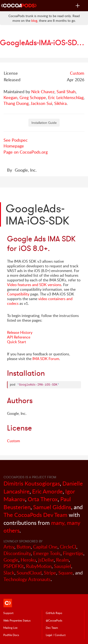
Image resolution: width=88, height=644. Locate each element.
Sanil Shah (66, 92)
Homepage (14, 146)
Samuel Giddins (52, 507)
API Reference (19, 337)
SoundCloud (29, 573)
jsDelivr (46, 560)
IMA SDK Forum (46, 359)
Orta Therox (43, 499)
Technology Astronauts (27, 579)
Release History (20, 332)
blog (34, 20)
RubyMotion (39, 566)
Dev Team (52, 628)
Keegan (10, 97)
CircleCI (68, 547)
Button (24, 547)
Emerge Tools (47, 553)
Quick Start (17, 342)
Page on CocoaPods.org (26, 152)
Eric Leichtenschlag (66, 97)
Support (8, 613)
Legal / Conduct (56, 635)
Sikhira (60, 103)
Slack (9, 573)
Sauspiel (63, 566)
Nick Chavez (43, 92)
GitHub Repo (54, 613)
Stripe (50, 573)
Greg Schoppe (33, 97)
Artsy (9, 547)
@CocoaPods (54, 620)
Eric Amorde (47, 491)
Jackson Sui (41, 103)
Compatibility (18, 294)
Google (11, 560)
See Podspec (16, 140)
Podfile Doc (11, 635)
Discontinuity (17, 553)
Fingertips (73, 553)
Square (66, 573)
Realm (62, 560)
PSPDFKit (14, 566)
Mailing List (10, 628)
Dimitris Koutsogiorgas (32, 483)
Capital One (45, 547)
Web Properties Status (17, 620)
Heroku (28, 560)
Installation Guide (44, 123)
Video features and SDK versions (34, 285)
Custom (77, 73)
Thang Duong (16, 103)
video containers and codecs (40, 301)
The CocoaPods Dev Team (35, 515)
